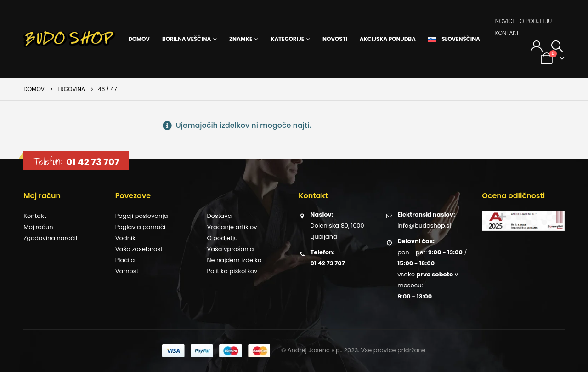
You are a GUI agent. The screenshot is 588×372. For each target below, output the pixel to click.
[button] (557, 46)
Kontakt (507, 33)
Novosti (335, 39)
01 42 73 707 (93, 162)
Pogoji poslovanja (142, 216)
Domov (139, 39)
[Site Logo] (69, 39)
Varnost (127, 271)
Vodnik (125, 238)
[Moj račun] (536, 46)
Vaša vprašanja (230, 249)
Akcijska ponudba (388, 39)
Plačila (125, 260)
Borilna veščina (187, 39)
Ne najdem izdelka (234, 260)
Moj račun (38, 227)
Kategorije (287, 39)
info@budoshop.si (424, 226)
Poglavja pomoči (140, 227)
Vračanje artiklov (232, 227)
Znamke (241, 39)
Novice (505, 21)
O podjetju (536, 21)
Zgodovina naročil (50, 238)
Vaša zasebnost (139, 249)
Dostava (219, 216)
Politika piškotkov (232, 271)
